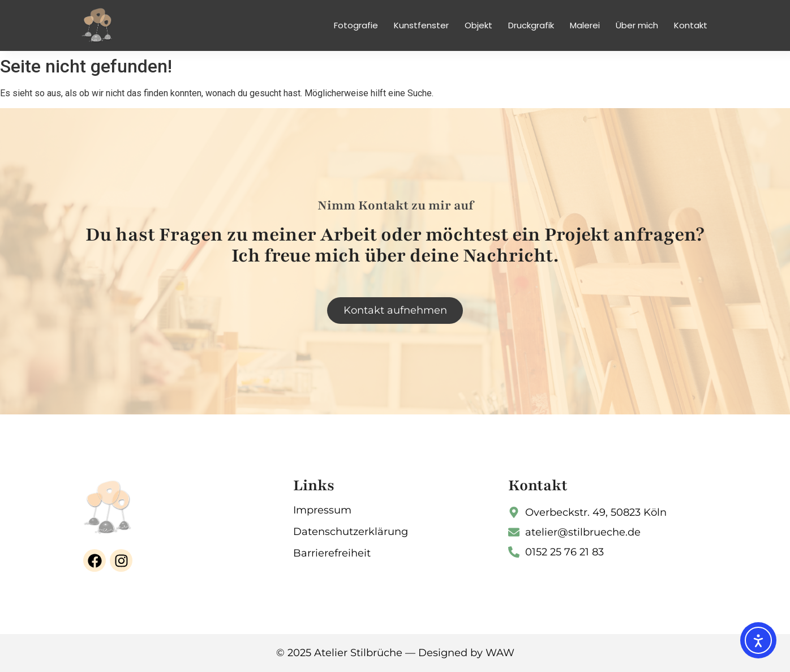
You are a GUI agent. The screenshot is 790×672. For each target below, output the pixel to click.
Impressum (322, 510)
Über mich (637, 25)
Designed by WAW (466, 653)
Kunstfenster (421, 25)
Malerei (585, 25)
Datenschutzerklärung (351, 532)
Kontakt (691, 25)
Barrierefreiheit (332, 553)
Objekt (478, 25)
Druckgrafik (531, 25)
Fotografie (356, 25)
